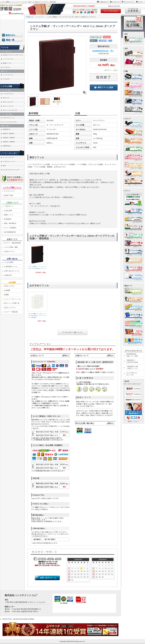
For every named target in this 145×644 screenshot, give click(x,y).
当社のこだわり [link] (9, 286)
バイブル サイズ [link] (8, 94)
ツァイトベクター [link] (9, 157)
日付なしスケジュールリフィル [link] (13, 55)
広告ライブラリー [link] (10, 308)
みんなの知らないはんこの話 (132, 374)
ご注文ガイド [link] (9, 206)
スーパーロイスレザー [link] (10, 122)
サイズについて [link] (9, 191)
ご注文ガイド (104, 2)
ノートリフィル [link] (8, 59)
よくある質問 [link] (9, 262)
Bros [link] (4, 166)
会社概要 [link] (7, 290)
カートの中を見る (111, 11)
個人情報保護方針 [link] (10, 232)
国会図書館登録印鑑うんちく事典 (132, 355)
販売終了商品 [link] (9, 195)
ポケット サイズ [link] (8, 106)
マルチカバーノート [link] (9, 161)
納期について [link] (9, 215)
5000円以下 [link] (7, 129)
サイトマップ (128, 2)
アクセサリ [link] (7, 67)
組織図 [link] (6, 295)
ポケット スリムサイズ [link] (10, 110)
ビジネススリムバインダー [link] (11, 170)
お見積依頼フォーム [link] (11, 267)
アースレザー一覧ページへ (72, 332)
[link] (37, 260)
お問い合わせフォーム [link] (12, 271)
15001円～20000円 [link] (9, 142)
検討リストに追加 (104, 87)
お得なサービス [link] (9, 251)
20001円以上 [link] (7, 146)
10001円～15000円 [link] (9, 138)
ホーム (140, 2)
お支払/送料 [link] (8, 211)
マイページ (116, 2)
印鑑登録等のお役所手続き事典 (132, 361)
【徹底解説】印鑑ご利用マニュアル (132, 368)
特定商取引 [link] (8, 219)
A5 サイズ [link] (6, 98)
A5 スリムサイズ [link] (8, 102)
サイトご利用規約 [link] (10, 228)
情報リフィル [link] (7, 63)
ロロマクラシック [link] (9, 118)
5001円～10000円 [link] (8, 134)
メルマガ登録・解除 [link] (11, 247)
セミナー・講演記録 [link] (11, 312)
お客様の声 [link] (8, 275)
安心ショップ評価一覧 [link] (12, 303)
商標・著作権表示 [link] (10, 223)
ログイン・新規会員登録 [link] (12, 243)
